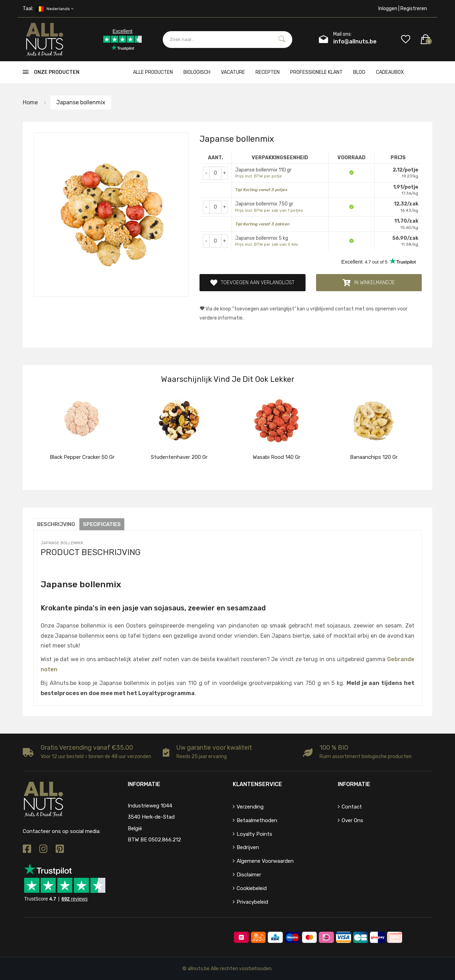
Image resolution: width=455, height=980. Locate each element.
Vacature (233, 72)
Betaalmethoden (257, 820)
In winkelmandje (369, 283)
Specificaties (102, 524)
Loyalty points (254, 834)
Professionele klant (316, 72)
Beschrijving (56, 524)
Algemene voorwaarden (265, 861)
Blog (359, 72)
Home (30, 102)
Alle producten (153, 72)
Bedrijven (248, 847)
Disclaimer (249, 875)
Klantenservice (257, 784)
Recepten (268, 72)
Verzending (250, 807)
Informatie (354, 784)
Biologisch (197, 72)
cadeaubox (390, 72)
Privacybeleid (252, 902)
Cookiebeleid (252, 888)
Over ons (352, 820)
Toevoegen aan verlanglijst (252, 283)
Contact (352, 807)
